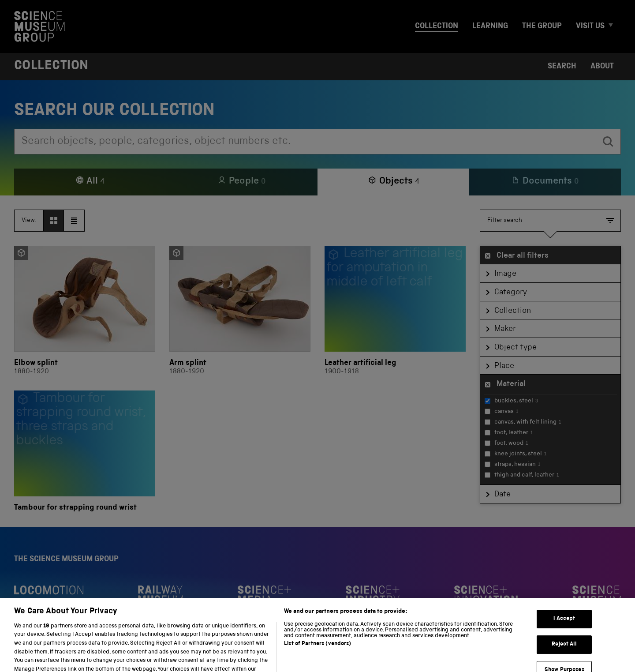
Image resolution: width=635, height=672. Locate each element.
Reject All (564, 654)
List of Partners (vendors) (317, 654)
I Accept (564, 629)
